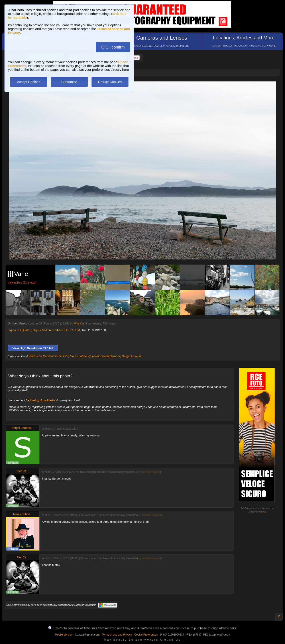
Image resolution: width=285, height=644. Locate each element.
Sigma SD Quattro (20, 330)
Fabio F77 (62, 356)
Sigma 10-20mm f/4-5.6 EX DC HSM (56, 330)
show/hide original (149, 472)
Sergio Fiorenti (131, 356)
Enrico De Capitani (41, 356)
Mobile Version (64, 635)
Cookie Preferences (146, 635)
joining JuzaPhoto (42, 400)
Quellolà (94, 356)
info (263, 512)
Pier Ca (79, 323)
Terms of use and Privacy (117, 635)
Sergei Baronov (111, 356)
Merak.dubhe (78, 356)
